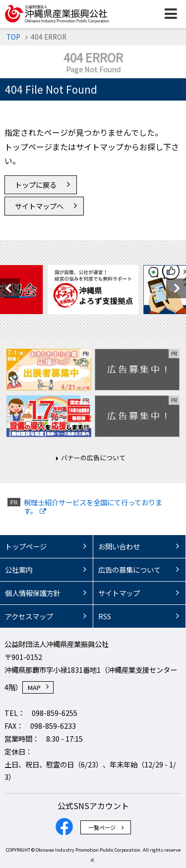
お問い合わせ (119, 546)
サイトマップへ (39, 206)
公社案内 (19, 570)
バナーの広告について (93, 458)
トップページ (26, 546)
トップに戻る (36, 185)
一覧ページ (102, 827)
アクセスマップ (29, 616)
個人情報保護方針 (33, 593)
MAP (34, 687)
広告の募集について (129, 570)
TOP (13, 37)
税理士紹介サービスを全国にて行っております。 (93, 507)
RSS (105, 616)
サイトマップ (119, 593)
